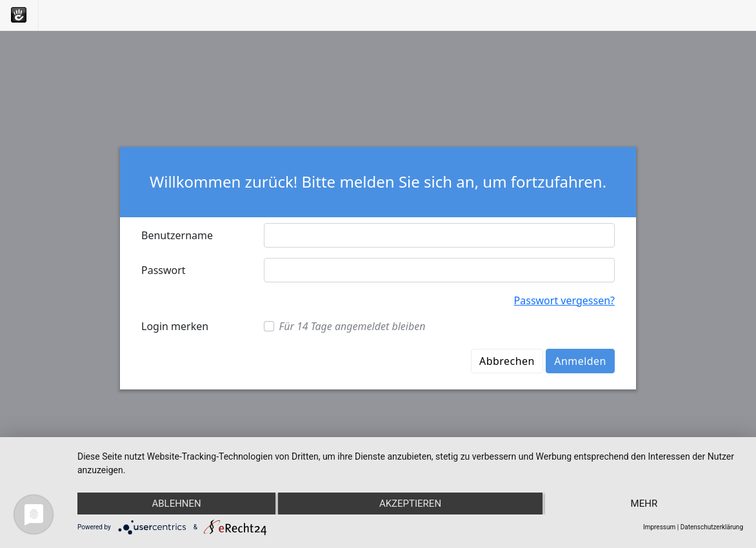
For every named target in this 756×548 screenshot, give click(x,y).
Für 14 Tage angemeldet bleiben (353, 326)
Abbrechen (507, 361)
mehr (644, 504)
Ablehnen (176, 504)
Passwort (164, 270)
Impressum (659, 527)
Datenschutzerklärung (712, 527)
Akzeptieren (410, 504)
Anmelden (580, 361)
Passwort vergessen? (564, 300)
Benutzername (177, 235)
